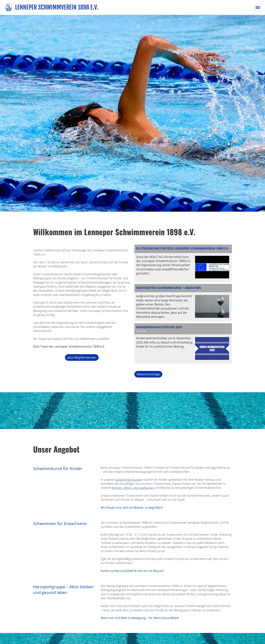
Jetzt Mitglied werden (82, 357)
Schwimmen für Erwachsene (60, 523)
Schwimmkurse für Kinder (58, 468)
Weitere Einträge (148, 374)
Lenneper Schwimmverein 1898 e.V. (57, 7)
